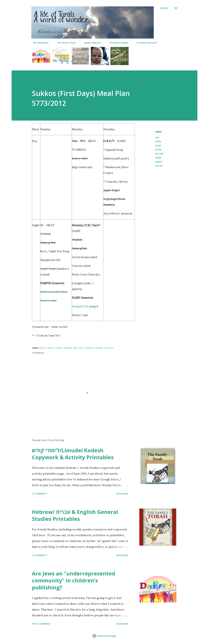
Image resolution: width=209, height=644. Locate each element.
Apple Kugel (48, 269)
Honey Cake (49, 300)
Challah (46, 234)
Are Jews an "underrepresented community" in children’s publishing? (74, 580)
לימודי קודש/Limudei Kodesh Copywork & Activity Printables (73, 454)
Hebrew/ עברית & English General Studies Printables (75, 515)
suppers (159, 162)
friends (158, 149)
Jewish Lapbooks (91, 43)
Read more (122, 494)
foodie (158, 145)
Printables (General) (145, 43)
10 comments (39, 555)
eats (157, 137)
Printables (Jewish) (117, 43)
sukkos (158, 158)
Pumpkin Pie (80, 306)
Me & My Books (39, 43)
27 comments (39, 494)
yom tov (159, 166)
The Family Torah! (65, 43)
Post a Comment (41, 624)
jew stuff (159, 154)
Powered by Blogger (105, 636)
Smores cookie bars (54, 292)
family (158, 141)
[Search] (164, 8)
